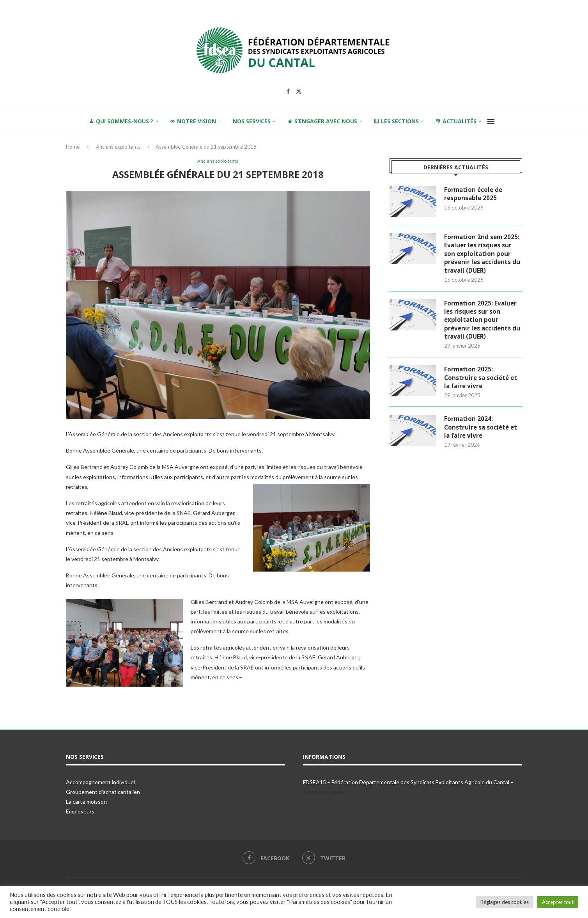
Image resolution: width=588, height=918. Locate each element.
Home (73, 147)
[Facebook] (288, 91)
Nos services (252, 121)
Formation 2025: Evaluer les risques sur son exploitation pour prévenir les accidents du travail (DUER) (483, 323)
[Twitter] (299, 91)
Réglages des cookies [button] (505, 902)
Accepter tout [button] (558, 902)
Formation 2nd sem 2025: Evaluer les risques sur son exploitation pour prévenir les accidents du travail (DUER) (483, 255)
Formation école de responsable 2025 (474, 194)
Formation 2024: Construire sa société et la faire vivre (482, 433)
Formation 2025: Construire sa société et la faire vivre (482, 383)
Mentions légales (325, 793)
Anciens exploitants (118, 147)
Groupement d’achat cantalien (103, 793)
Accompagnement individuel (100, 783)
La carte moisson (86, 802)
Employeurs (80, 812)
